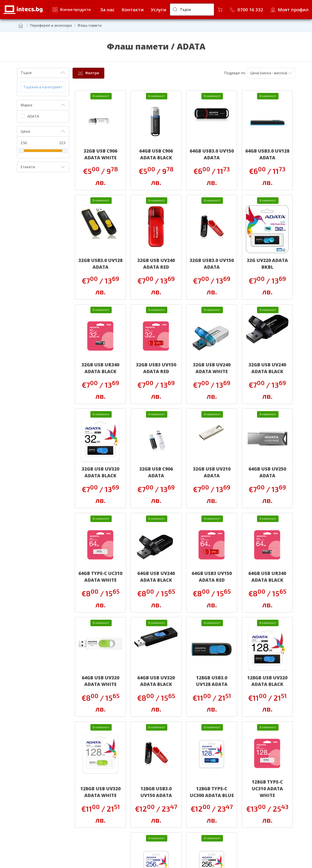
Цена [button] (43, 131)
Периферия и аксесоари (51, 25)
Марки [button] (43, 105)
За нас (107, 10)
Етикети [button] (43, 167)
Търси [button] (43, 73)
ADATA (33, 116)
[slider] (21, 151)
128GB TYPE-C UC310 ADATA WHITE (267, 789)
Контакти (133, 10)
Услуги (158, 10)
